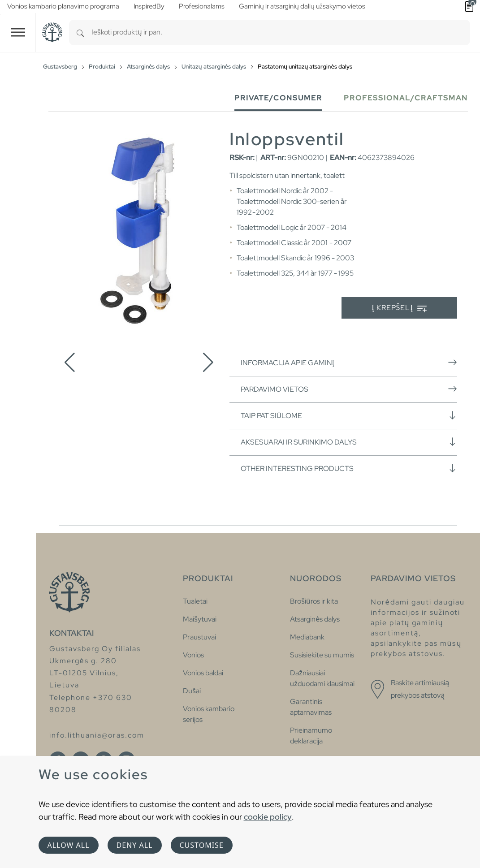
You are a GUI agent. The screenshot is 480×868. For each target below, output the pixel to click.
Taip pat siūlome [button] (349, 415)
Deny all (135, 845)
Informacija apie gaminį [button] (349, 363)
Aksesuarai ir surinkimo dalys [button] (349, 442)
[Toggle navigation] (18, 32)
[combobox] (281, 32)
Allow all (69, 845)
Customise (202, 845)
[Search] (80, 32)
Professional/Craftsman (406, 98)
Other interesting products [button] (349, 468)
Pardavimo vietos (349, 389)
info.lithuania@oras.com (97, 735)
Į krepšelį (399, 308)
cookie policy (268, 817)
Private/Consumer (278, 98)
